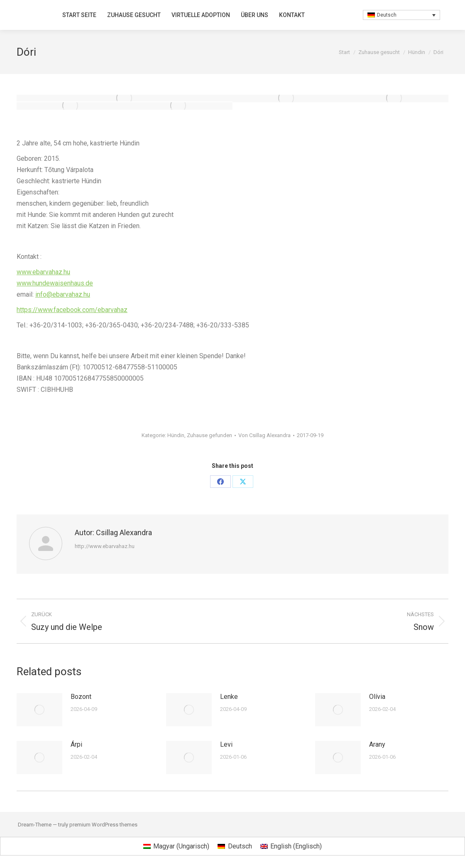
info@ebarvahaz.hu (63, 294)
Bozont (81, 697)
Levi (226, 744)
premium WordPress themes (103, 825)
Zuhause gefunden (209, 435)
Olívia (377, 697)
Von (264, 435)
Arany (377, 744)
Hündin (176, 435)
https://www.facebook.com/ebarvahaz (72, 310)
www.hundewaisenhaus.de (55, 283)
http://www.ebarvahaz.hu (105, 546)
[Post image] (39, 710)
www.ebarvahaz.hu (43, 272)
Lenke (229, 697)
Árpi (76, 744)
